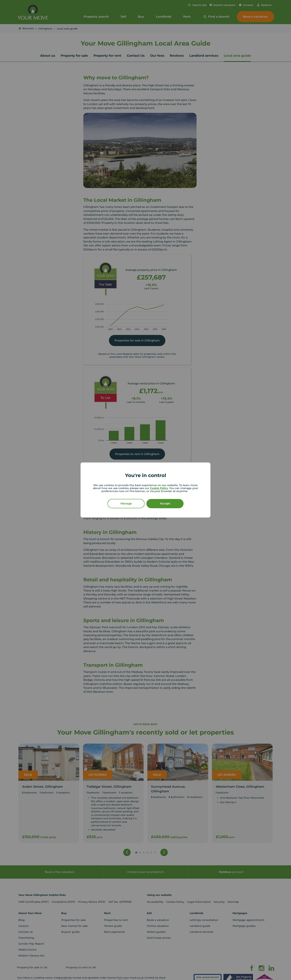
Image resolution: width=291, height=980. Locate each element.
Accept (165, 504)
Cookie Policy (159, 488)
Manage (126, 504)
